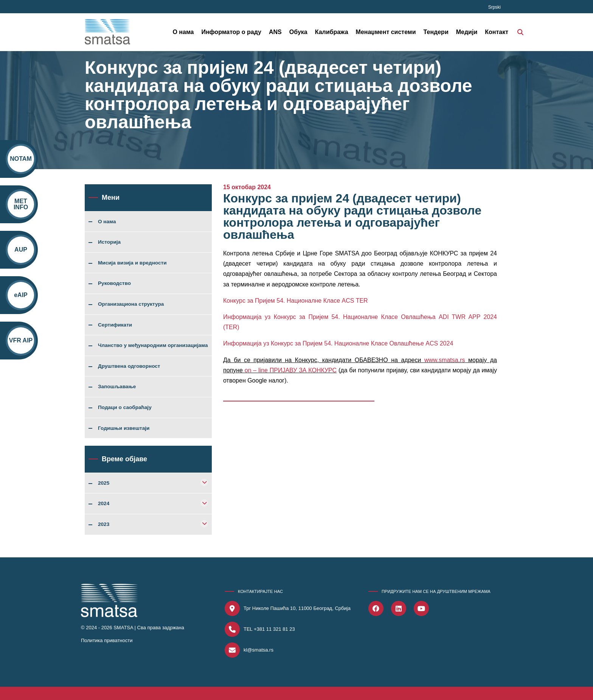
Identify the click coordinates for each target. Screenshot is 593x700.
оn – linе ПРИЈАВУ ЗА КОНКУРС (291, 370)
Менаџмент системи (386, 32)
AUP (21, 250)
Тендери (436, 32)
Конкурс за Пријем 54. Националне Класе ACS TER (296, 301)
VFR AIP (21, 340)
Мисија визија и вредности (132, 263)
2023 (104, 524)
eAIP (21, 295)
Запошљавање (117, 387)
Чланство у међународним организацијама (153, 345)
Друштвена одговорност (129, 366)
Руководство (114, 283)
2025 (104, 483)
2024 (104, 504)
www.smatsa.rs (445, 360)
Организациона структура (131, 304)
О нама (183, 32)
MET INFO (21, 204)
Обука (298, 32)
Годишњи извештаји (124, 428)
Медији (467, 32)
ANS (275, 32)
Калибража (332, 32)
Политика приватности (107, 640)
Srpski (494, 7)
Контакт (497, 32)
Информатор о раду (231, 32)
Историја (109, 242)
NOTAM (21, 159)
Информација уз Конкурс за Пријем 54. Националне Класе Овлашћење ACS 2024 (338, 343)
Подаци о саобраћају (125, 408)
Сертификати (115, 325)
